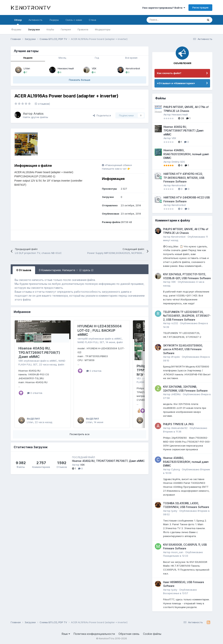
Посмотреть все (80, 434)
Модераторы (103, 29)
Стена (92, 20)
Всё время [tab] (131, 58)
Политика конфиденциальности (94, 634)
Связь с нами (74, 20)
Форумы (16, 29)
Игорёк (176, 357)
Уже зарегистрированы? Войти (164, 8)
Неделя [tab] (28, 58)
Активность (35, 20)
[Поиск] (166, 20)
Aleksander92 (179, 428)
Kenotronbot (133, 68)
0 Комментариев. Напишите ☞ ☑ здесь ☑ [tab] (66, 270)
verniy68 (83, 339)
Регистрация (200, 7)
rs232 (175, 323)
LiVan (27, 68)
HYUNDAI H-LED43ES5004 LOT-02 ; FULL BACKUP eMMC (100, 330)
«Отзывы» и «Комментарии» (176, 83)
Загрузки (34, 29)
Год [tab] (97, 58)
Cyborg (176, 469)
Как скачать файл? (169, 73)
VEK (94, 68)
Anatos (38, 114)
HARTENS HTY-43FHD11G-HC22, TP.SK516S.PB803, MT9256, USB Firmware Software (184, 178)
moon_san (177, 552)
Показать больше (80, 80)
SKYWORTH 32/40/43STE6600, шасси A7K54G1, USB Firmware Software (183, 349)
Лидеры (54, 20)
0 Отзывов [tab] (24, 270)
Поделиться (102, 115)
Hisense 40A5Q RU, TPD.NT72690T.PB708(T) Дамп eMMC (39, 352)
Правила (83, 29)
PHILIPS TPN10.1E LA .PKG (178, 424)
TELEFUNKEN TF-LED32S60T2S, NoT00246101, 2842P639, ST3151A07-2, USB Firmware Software (187, 316)
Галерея (66, 29)
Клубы (50, 29)
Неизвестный (66, 68)
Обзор (18, 22)
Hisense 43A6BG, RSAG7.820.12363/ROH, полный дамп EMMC (186, 154)
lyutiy (174, 511)
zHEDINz (176, 394)
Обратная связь (129, 634)
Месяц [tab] (62, 58)
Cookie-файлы (152, 634)
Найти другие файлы (35, 117)
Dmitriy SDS (178, 162)
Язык (66, 634)
